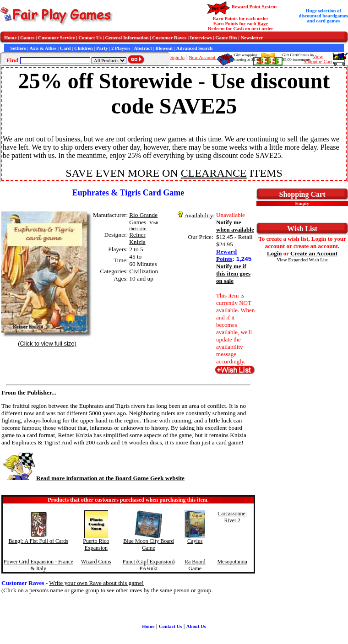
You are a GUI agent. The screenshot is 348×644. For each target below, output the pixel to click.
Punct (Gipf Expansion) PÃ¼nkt (148, 565)
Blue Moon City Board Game (148, 544)
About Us (196, 626)
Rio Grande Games (143, 219)
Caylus (195, 541)
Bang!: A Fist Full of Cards (38, 541)
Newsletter (252, 38)
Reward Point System (254, 7)
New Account (203, 57)
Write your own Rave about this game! (96, 583)
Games (27, 38)
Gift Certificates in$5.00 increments (298, 57)
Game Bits (226, 38)
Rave (263, 24)
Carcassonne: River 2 (232, 517)
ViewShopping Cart (318, 59)
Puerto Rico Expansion (96, 544)
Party (102, 48)
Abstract (143, 48)
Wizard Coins (96, 562)
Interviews (201, 38)
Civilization (144, 271)
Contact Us (90, 38)
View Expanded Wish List (302, 260)
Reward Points (226, 255)
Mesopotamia (232, 562)
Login (275, 253)
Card (65, 48)
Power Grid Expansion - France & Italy (38, 565)
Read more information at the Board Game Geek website (93, 478)
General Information (127, 38)
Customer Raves (169, 38)
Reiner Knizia (137, 238)
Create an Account (314, 253)
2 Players (121, 48)
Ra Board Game (195, 565)
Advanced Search (194, 48)
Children (84, 48)
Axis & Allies (43, 48)
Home (10, 38)
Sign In (177, 57)
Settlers (18, 48)
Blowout (164, 48)
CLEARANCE (214, 173)
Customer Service (57, 38)
